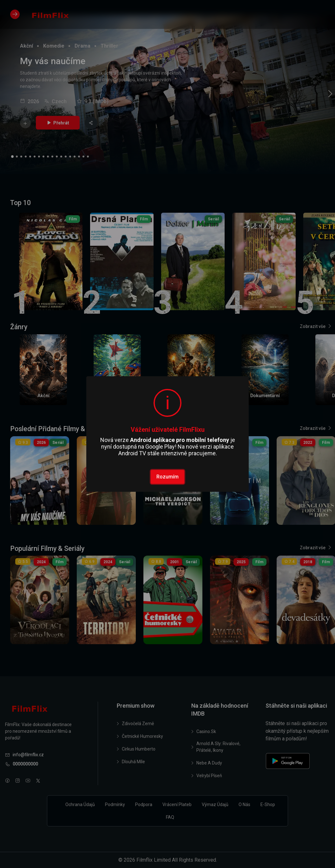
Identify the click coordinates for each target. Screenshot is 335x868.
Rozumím (167, 477)
